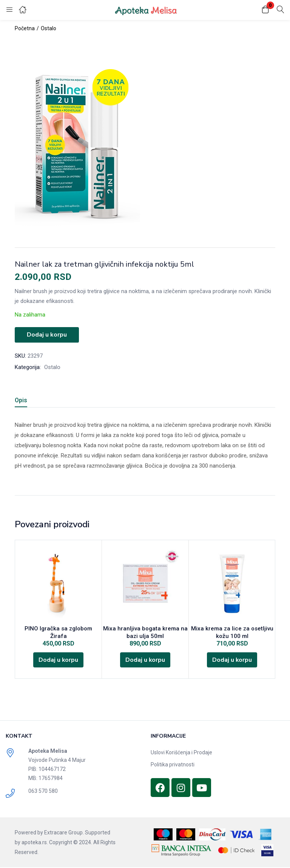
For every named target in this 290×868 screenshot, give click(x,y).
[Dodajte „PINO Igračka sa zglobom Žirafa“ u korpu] (59, 653)
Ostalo (49, 28)
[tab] (30, 401)
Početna (25, 28)
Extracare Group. (64, 833)
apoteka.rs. (35, 843)
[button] (265, 10)
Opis (21, 400)
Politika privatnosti (173, 765)
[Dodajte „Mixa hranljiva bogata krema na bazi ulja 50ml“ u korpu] (145, 660)
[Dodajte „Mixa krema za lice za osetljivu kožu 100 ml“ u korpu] (232, 660)
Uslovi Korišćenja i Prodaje (181, 753)
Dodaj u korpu (47, 335)
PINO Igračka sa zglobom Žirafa (58, 629)
